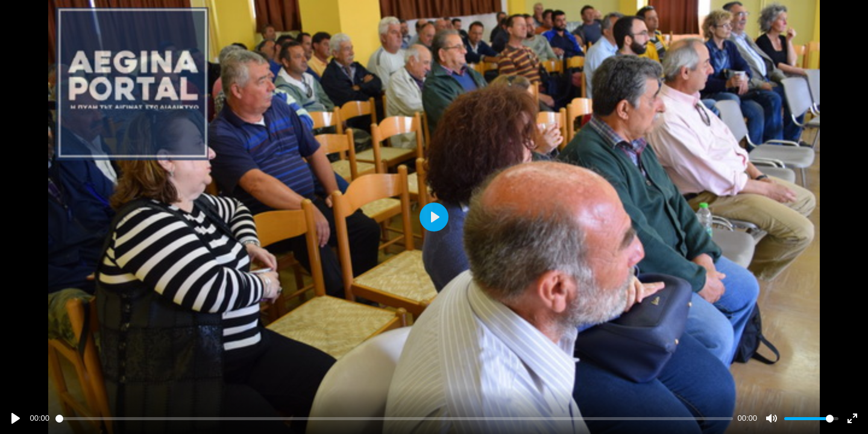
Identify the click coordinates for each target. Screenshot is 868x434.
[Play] (16, 418)
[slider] (394, 419)
